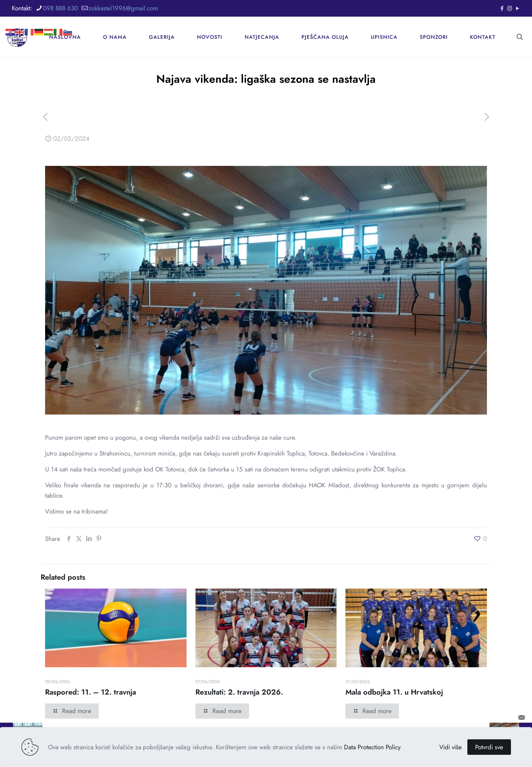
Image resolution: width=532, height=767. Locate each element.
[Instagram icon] (510, 8)
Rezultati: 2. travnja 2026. (239, 692)
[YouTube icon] (517, 8)
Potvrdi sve (489, 747)
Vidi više (451, 747)
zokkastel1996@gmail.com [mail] (123, 8)
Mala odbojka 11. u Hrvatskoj (394, 692)
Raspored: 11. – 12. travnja (91, 692)
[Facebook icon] (502, 8)
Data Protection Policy (372, 747)
